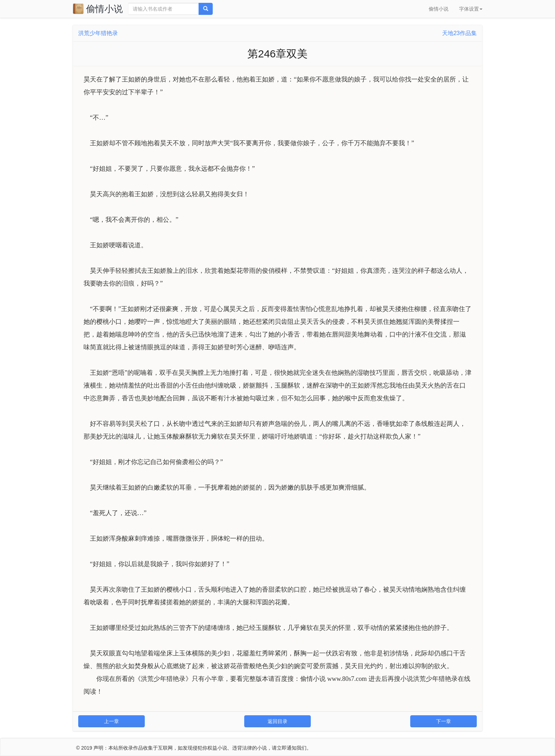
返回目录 (277, 721)
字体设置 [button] (471, 9)
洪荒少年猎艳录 (98, 33)
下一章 (444, 721)
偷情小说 (98, 9)
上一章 (111, 721)
